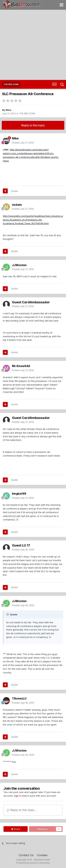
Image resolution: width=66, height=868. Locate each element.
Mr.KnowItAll (21, 366)
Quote (14, 191)
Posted (23, 143)
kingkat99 (19, 494)
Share (16, 829)
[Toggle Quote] (8, 614)
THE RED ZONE (27, 113)
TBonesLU (19, 698)
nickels (17, 205)
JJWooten (19, 265)
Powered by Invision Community (33, 863)
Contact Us (26, 855)
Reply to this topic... (22, 810)
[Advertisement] (33, 45)
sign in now (20, 796)
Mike (8, 110)
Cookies (42, 855)
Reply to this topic (33, 125)
